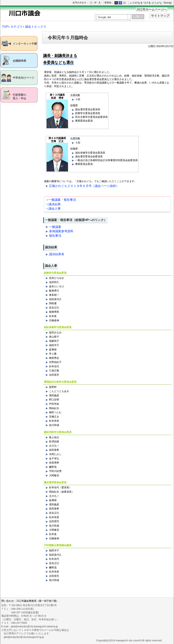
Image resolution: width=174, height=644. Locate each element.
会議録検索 (19, 61)
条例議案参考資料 (61, 231)
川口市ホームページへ (152, 9)
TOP (5, 27)
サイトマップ (160, 16)
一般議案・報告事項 (62, 200)
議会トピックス (36, 27)
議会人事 (55, 209)
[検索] (112, 17)
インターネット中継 (25, 44)
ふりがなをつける (140, 3)
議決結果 (55, 204)
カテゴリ (16, 27)
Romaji (168, 3)
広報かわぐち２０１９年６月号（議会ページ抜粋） (84, 186)
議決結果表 (57, 254)
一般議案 (55, 227)
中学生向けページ (23, 78)
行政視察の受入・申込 (19, 97)
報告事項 (55, 236)
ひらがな (157, 3)
